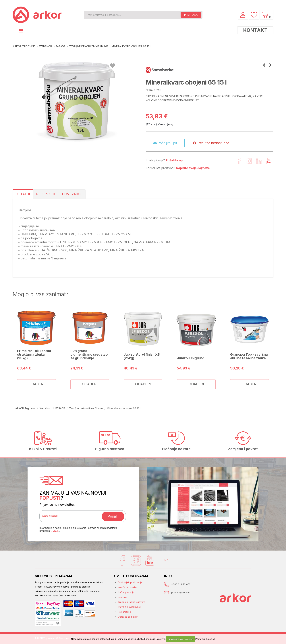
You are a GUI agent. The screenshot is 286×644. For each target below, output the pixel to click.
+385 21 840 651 (181, 584)
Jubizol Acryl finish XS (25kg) (142, 356)
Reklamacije (124, 612)
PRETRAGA (191, 15)
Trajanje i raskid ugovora (132, 602)
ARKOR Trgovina (24, 46)
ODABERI (36, 384)
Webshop (46, 46)
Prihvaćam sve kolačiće (180, 639)
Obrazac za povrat (128, 617)
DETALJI (23, 194)
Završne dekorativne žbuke (88, 46)
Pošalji (113, 516)
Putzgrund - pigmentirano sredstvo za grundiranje (89, 354)
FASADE (61, 46)
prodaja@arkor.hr (181, 593)
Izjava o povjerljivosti (129, 607)
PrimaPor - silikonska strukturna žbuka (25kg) (34, 354)
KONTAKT (255, 30)
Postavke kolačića (205, 639)
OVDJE (55, 531)
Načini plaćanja (126, 592)
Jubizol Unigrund (191, 358)
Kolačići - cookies (128, 587)
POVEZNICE (72, 194)
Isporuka (123, 597)
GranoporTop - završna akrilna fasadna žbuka (249, 356)
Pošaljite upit (165, 143)
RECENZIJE (46, 194)
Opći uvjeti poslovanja (130, 582)
